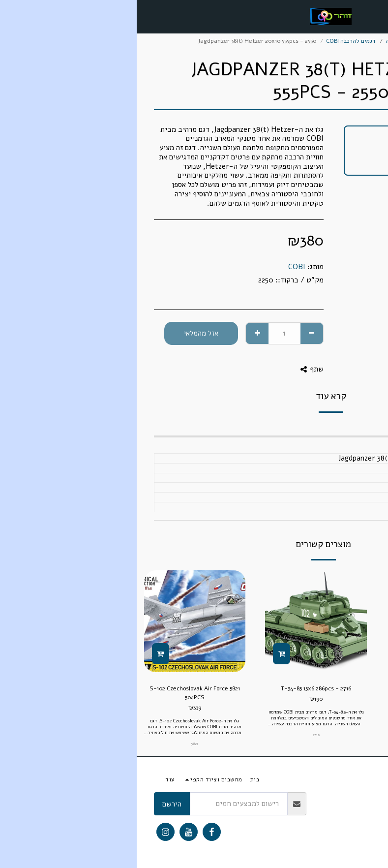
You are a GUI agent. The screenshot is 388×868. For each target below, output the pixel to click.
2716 (179, 735)
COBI (160, 267)
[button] (377, 16)
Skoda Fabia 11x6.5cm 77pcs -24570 (300, 688)
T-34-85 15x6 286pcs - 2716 (179, 688)
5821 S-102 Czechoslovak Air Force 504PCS (58, 693)
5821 (58, 744)
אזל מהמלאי (64, 333)
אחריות (321, 804)
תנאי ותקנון (357, 804)
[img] (301, 621)
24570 (300, 712)
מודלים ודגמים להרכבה (277, 41)
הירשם (35, 804)
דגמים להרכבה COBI (214, 41)
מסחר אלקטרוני (334, 41)
